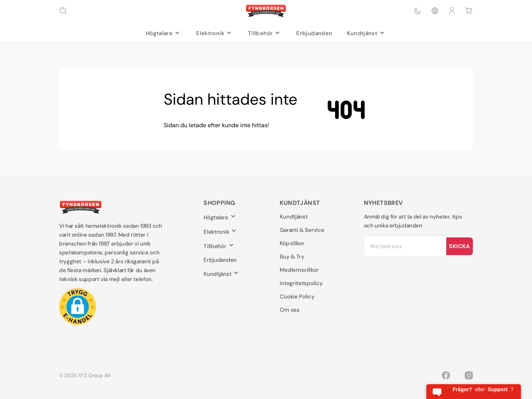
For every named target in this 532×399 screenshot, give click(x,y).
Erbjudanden (314, 33)
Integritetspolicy (301, 283)
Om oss (289, 310)
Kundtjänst (366, 33)
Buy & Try (292, 257)
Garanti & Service (302, 230)
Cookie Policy (297, 297)
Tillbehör (265, 33)
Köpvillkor (292, 243)
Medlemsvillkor (299, 270)
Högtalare (164, 33)
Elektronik (215, 33)
